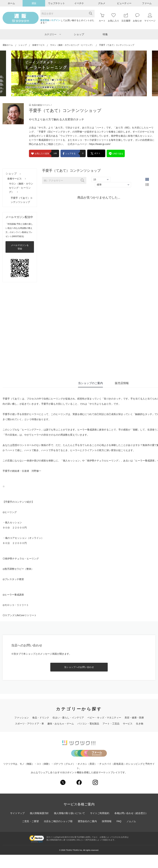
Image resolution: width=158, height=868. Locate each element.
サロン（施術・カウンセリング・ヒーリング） (72, 45)
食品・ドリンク (41, 718)
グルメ (102, 3)
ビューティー (124, 3)
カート (102, 18)
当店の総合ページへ (40, 105)
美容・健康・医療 (134, 718)
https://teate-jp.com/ (100, 144)
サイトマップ (17, 827)
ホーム (11, 3)
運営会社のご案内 (87, 835)
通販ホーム (8, 45)
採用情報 (107, 835)
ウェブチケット (57, 3)
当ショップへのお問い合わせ (79, 667)
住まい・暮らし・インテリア (68, 718)
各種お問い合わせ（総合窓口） (132, 827)
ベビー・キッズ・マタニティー (104, 718)
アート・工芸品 (111, 724)
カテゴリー (53, 34)
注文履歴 (126, 18)
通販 (34, 3)
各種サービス (38, 45)
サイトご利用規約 (100, 827)
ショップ (79, 34)
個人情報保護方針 (39, 827)
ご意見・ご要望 (30, 835)
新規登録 (45, 20)
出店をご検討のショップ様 (58, 835)
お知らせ (137, 18)
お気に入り (113, 18)
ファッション (22, 718)
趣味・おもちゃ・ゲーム (61, 724)
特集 (105, 34)
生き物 (140, 724)
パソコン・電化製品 (88, 724)
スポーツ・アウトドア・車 (29, 724)
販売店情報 (122, 383)
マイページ (150, 18)
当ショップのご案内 (90, 383)
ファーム (147, 3)
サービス (128, 724)
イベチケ (79, 3)
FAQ (119, 835)
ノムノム (132, 835)
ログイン (56, 20)
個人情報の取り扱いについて (69, 827)
